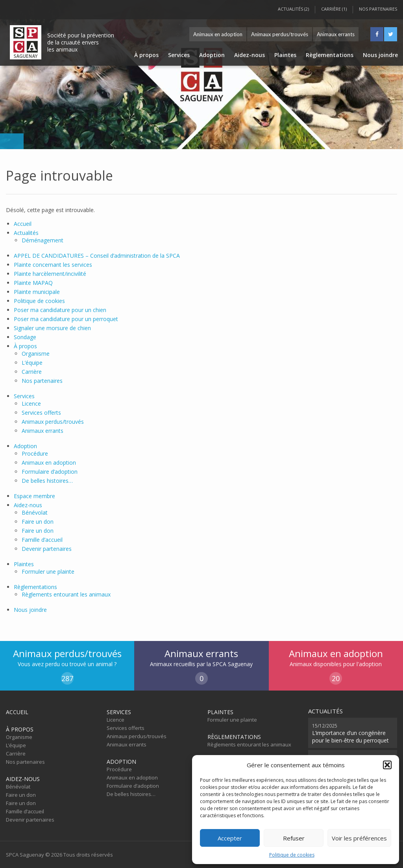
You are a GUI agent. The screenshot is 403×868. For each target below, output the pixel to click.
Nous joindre (380, 55)
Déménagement (43, 240)
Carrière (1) (334, 9)
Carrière (32, 372)
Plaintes (285, 55)
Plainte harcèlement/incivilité (50, 274)
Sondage (25, 337)
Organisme (36, 354)
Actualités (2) (293, 9)
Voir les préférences (359, 838)
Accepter (230, 838)
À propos (146, 55)
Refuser (294, 838)
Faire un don (38, 522)
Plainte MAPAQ (33, 283)
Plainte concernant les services (53, 265)
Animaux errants (336, 34)
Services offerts (41, 413)
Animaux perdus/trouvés (280, 34)
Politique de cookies (292, 855)
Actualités (26, 233)
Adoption (212, 55)
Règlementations (330, 55)
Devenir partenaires (47, 549)
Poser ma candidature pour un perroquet (66, 319)
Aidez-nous (250, 55)
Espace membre (34, 496)
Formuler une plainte (48, 572)
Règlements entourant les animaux (66, 594)
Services (179, 55)
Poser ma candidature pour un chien (60, 310)
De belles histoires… (47, 481)
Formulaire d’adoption (50, 472)
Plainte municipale (37, 292)
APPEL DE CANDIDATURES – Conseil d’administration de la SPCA (97, 256)
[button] (387, 765)
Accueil (23, 224)
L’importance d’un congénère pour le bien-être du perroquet (350, 733)
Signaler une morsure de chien (52, 328)
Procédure (35, 453)
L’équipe (32, 363)
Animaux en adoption (218, 34)
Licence (31, 404)
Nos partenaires (378, 9)
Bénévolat (35, 512)
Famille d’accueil (42, 540)
